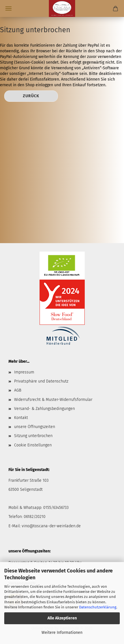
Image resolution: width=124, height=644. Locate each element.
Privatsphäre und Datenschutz (41, 381)
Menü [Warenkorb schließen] (8, 8)
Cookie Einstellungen (33, 445)
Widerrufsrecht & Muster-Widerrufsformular (53, 400)
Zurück (31, 96)
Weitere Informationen (62, 633)
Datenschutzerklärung (98, 607)
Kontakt (21, 418)
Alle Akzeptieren (62, 618)
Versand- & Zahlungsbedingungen (44, 409)
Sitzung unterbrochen (33, 436)
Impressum (24, 372)
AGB (18, 390)
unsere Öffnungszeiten (35, 427)
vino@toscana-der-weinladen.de (51, 526)
